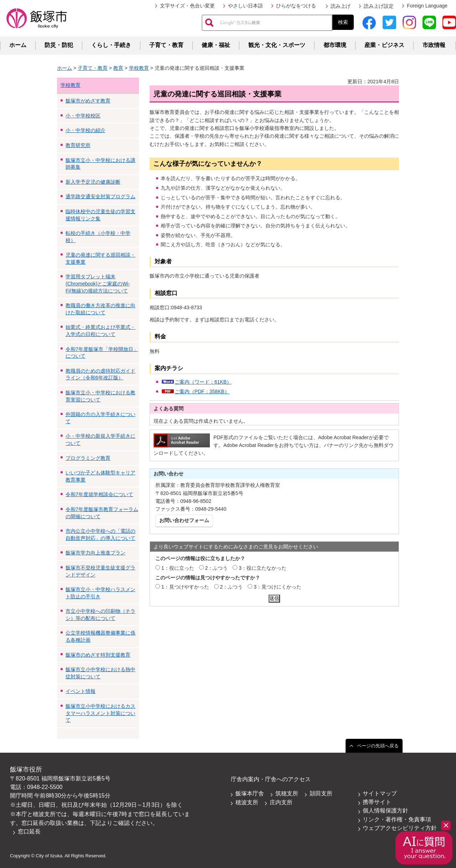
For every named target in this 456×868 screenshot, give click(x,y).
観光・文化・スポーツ (277, 45)
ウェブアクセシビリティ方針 (400, 828)
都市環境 (335, 45)
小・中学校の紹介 (85, 130)
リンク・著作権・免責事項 (397, 819)
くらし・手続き (111, 45)
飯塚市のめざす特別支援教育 (98, 655)
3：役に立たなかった (263, 568)
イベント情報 (81, 691)
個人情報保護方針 (385, 811)
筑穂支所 (287, 793)
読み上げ (341, 6)
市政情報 (434, 45)
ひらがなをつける (296, 6)
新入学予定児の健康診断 (93, 182)
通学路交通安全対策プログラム (100, 196)
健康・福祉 (216, 45)
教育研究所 (78, 145)
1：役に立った (178, 568)
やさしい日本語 (245, 6)
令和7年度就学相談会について (99, 494)
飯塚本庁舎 (250, 793)
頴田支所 (321, 793)
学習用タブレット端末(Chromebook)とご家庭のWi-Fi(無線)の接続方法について (98, 283)
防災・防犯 (59, 45)
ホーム (18, 45)
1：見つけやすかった (185, 587)
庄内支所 (281, 802)
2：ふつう (217, 568)
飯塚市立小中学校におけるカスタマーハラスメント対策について (100, 713)
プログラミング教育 (88, 458)
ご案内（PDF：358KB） (202, 391)
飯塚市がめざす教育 (88, 101)
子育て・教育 (166, 45)
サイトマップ (380, 793)
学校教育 (139, 68)
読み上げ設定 (379, 6)
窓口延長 (29, 832)
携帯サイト (377, 802)
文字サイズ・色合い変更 (187, 6)
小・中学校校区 (83, 116)
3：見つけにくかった (278, 587)
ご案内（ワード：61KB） (203, 382)
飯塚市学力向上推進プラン (95, 553)
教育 (118, 68)
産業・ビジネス (384, 45)
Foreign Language (427, 6)
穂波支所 (247, 802)
